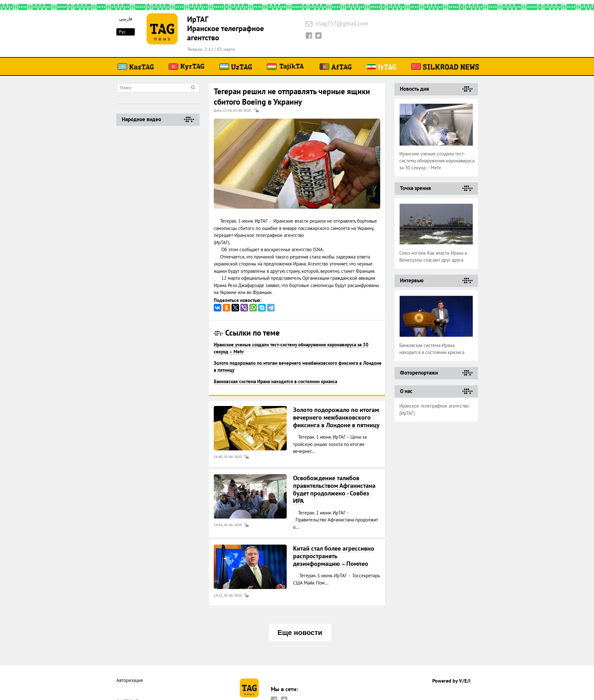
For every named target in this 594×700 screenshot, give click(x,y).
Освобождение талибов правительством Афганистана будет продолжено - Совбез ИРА (334, 489)
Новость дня (414, 89)
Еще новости (300, 633)
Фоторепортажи (419, 373)
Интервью (412, 280)
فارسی (126, 19)
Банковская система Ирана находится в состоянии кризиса (275, 381)
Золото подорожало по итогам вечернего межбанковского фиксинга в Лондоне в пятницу (336, 417)
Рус (122, 32)
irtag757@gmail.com (342, 24)
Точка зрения (415, 188)
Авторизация (130, 680)
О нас (406, 391)
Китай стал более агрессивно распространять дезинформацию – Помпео (334, 556)
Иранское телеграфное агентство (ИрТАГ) (434, 409)
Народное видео (141, 119)
